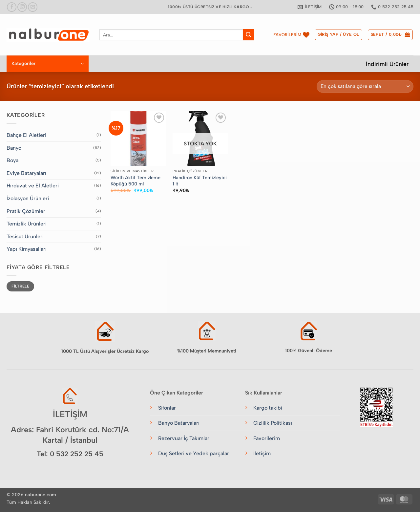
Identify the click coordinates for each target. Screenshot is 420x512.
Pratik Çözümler (26, 211)
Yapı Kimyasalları (27, 249)
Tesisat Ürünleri (25, 236)
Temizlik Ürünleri (27, 224)
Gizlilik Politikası (273, 423)
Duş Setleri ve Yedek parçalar (194, 453)
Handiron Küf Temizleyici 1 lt (200, 181)
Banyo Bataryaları (179, 423)
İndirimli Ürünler (387, 64)
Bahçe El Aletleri (26, 135)
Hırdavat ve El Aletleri (33, 186)
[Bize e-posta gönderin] (33, 7)
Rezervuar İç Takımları (184, 438)
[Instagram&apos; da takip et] (22, 7)
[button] (338, 35)
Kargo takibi (268, 408)
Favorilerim (267, 438)
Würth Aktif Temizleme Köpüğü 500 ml (136, 181)
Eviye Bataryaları (26, 173)
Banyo (14, 148)
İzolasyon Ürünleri (28, 198)
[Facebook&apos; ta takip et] (12, 7)
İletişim (262, 453)
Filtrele (20, 286)
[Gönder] (249, 35)
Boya (12, 160)
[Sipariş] (365, 86)
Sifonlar (167, 408)
